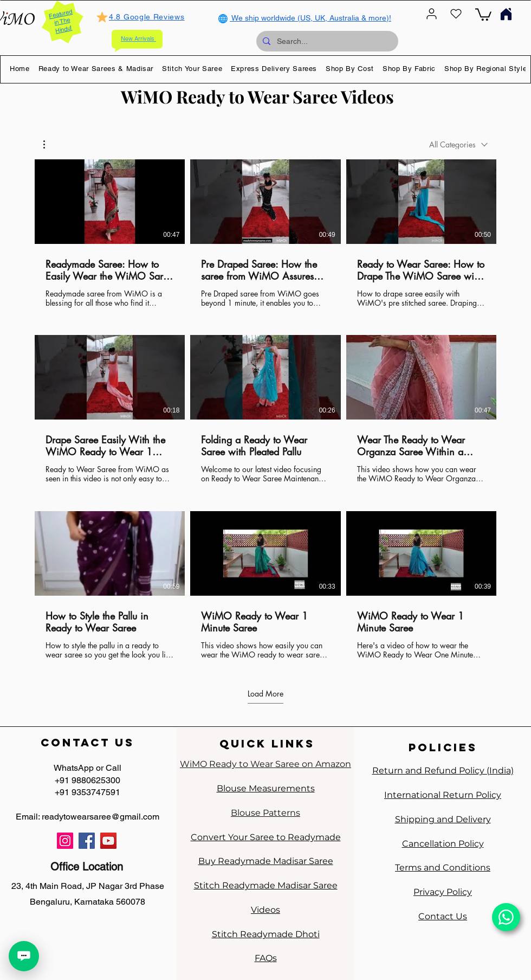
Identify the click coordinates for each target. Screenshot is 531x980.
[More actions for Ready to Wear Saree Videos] (50, 144)
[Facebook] (87, 841)
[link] (483, 14)
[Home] (506, 14)
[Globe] (223, 18)
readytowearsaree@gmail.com (101, 817)
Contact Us (443, 916)
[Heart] (456, 14)
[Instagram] (65, 841)
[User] (431, 14)
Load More (265, 694)
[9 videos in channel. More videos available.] (265, 410)
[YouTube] (108, 841)
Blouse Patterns (265, 813)
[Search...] (326, 41)
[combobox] (458, 144)
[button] (96, 68)
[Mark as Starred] (102, 17)
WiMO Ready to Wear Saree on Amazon (265, 764)
